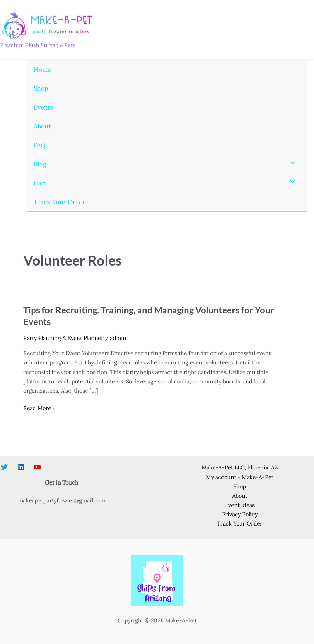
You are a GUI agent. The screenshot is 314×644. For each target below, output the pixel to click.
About (42, 126)
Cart (40, 183)
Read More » (39, 408)
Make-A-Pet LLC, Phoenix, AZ (240, 467)
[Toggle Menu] (291, 163)
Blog (40, 164)
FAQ (40, 145)
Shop (41, 88)
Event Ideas (240, 505)
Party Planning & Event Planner (63, 338)
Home (42, 69)
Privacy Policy (240, 514)
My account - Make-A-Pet (240, 477)
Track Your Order (59, 202)
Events (43, 107)
